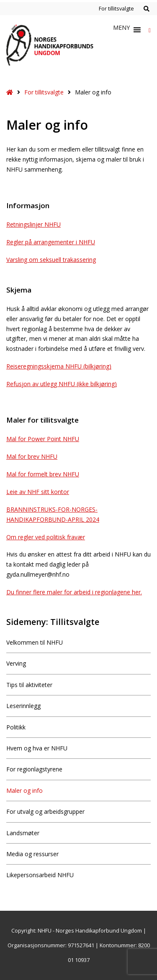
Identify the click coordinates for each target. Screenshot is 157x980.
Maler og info (24, 791)
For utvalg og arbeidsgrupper (45, 811)
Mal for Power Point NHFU (43, 439)
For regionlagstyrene (34, 769)
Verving (16, 663)
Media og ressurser (32, 854)
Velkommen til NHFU (35, 642)
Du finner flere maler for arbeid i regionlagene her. (74, 592)
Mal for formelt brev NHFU (43, 474)
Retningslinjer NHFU (33, 224)
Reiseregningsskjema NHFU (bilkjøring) (59, 366)
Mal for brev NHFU (32, 456)
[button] (121, 30)
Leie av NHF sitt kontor (38, 492)
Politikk (16, 727)
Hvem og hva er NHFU (37, 748)
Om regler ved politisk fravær (46, 537)
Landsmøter (23, 833)
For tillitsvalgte (116, 9)
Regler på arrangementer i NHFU (51, 242)
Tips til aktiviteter (29, 685)
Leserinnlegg (23, 706)
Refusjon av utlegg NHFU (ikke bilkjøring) (62, 384)
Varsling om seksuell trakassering (51, 260)
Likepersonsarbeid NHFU (40, 875)
